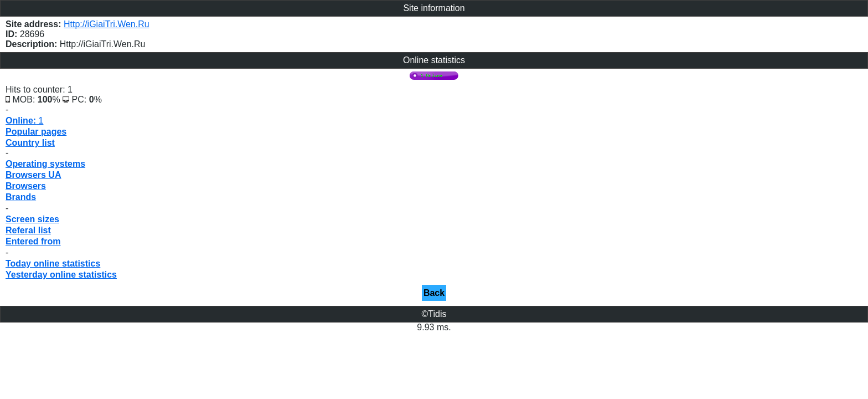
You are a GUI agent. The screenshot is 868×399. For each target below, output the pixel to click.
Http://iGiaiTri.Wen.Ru (107, 24)
